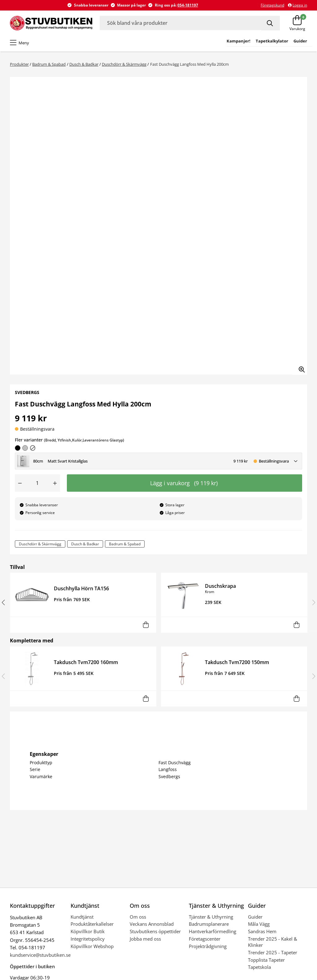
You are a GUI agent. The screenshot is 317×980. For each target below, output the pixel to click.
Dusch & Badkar (84, 64)
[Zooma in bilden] (300, 367)
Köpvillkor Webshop (92, 946)
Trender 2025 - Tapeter (273, 952)
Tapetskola (259, 967)
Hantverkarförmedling (213, 931)
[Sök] (270, 23)
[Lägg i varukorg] (146, 625)
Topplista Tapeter (266, 960)
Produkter (19, 64)
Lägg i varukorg (184, 483)
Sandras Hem (262, 931)
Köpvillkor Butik (88, 931)
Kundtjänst (82, 917)
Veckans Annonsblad (152, 924)
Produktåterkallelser (92, 924)
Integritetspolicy (88, 939)
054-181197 (188, 5)
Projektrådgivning (208, 946)
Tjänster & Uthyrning (211, 917)
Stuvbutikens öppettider (155, 931)
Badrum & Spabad (49, 64)
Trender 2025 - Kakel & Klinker (273, 942)
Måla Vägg (259, 924)
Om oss (138, 917)
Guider (255, 917)
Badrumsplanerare (209, 924)
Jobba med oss (145, 939)
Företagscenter (205, 939)
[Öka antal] (55, 483)
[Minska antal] (20, 483)
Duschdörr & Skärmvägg (124, 64)
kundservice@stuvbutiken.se (40, 955)
